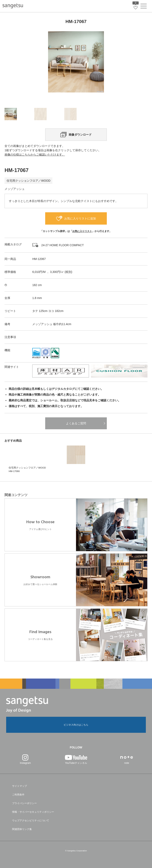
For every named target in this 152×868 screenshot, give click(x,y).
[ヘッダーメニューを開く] (144, 7)
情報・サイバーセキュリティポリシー (33, 812)
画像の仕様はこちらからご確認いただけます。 (35, 155)
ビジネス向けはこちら (76, 725)
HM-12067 (39, 259)
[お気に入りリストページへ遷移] (136, 8)
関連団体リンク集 (22, 829)
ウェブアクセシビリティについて (31, 821)
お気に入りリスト (82, 231)
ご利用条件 (18, 795)
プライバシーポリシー (24, 803)
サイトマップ (20, 786)
